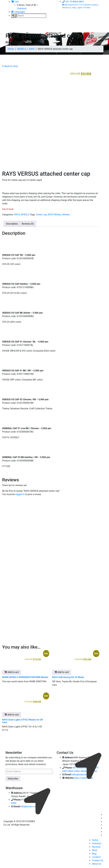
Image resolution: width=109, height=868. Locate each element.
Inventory (97, 842)
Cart (15, 2)
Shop (94, 849)
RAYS (32, 49)
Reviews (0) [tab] (28, 223)
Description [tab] (12, 223)
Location (96, 856)
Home (11, 49)
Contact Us (97, 859)
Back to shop (10, 66)
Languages (18, 12)
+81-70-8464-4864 (73, 2)
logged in (20, 493)
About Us (96, 863)
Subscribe (13, 778)
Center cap (42, 214)
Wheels (66, 214)
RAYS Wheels (55, 214)
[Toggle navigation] (10, 27)
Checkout (22, 8)
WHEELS (22, 49)
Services (96, 846)
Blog (94, 853)
